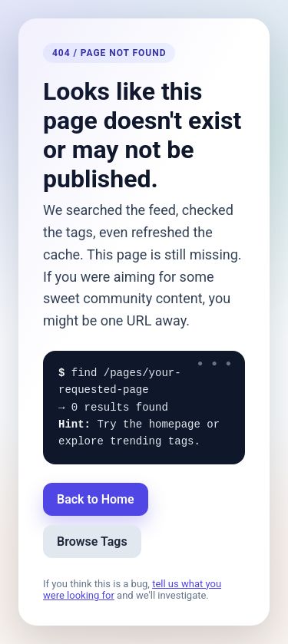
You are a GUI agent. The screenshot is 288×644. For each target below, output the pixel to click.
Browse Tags (92, 542)
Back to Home (96, 499)
